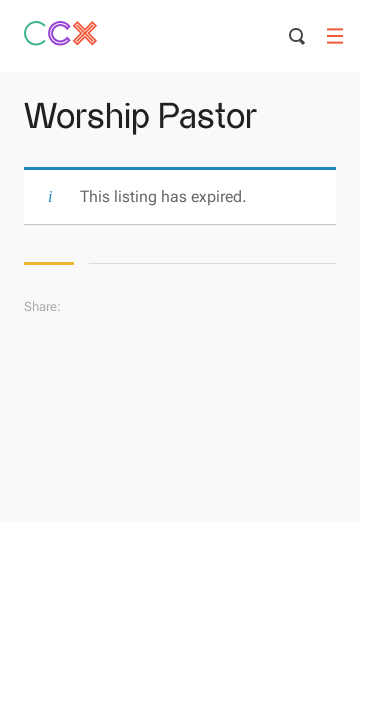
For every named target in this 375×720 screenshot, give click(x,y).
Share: (42, 306)
